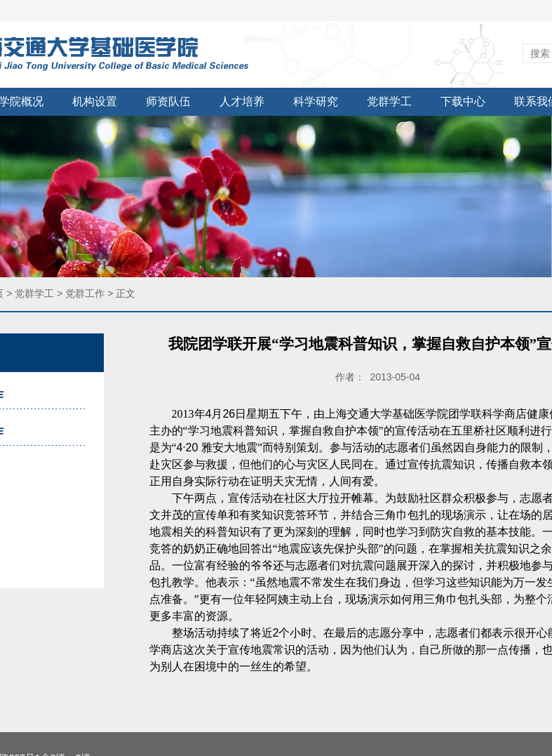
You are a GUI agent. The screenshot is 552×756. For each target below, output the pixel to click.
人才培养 (242, 101)
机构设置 (95, 101)
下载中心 (463, 101)
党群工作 (85, 293)
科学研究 (316, 101)
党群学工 (389, 101)
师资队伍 (168, 101)
